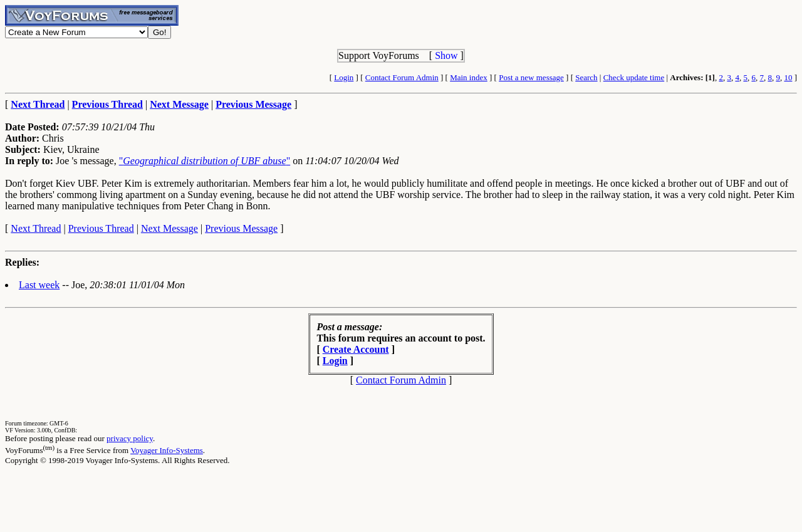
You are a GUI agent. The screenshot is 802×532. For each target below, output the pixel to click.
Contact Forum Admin (402, 77)
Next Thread (36, 228)
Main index (469, 77)
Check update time (634, 77)
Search (586, 77)
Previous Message (241, 228)
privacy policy (130, 438)
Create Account (356, 349)
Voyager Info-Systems (167, 450)
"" (205, 161)
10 (788, 77)
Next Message (169, 228)
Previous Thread (101, 228)
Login (344, 77)
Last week (39, 285)
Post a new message (531, 77)
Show (446, 55)
